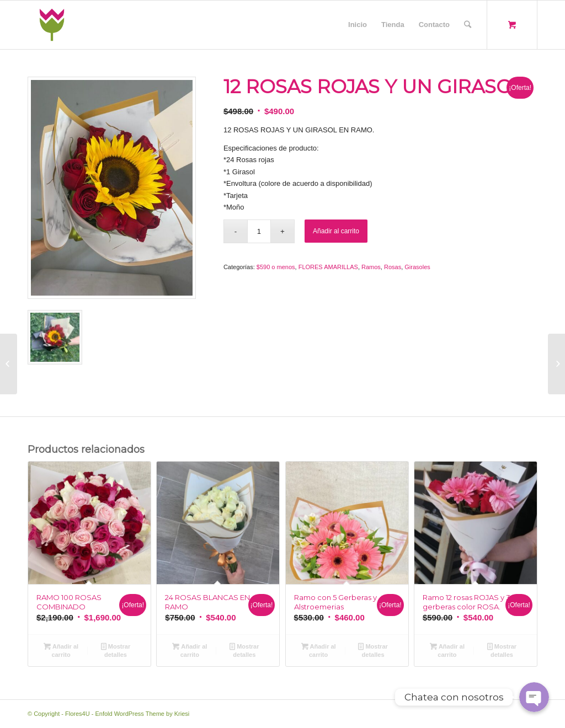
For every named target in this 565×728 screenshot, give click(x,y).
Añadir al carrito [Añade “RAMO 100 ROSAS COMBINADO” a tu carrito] (61, 650)
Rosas (393, 267)
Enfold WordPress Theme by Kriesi (142, 714)
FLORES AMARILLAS (328, 267)
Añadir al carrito (336, 231)
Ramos (371, 267)
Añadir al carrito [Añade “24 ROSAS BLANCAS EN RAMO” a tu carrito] (190, 650)
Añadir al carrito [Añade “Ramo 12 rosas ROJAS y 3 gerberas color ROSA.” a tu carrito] (447, 650)
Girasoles (417, 267)
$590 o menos (276, 267)
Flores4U (78, 714)
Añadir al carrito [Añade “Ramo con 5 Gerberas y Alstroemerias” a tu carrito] (319, 650)
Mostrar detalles (116, 650)
